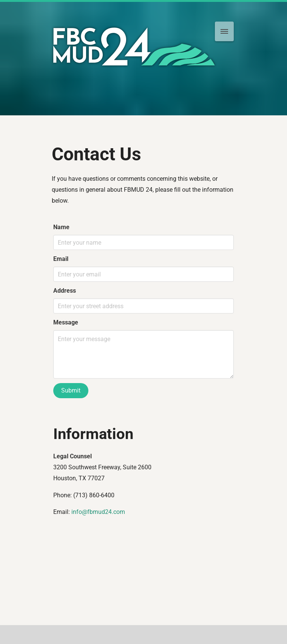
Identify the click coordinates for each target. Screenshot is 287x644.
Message (66, 322)
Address (65, 291)
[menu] (224, 31)
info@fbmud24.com (98, 512)
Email (61, 259)
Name (61, 227)
